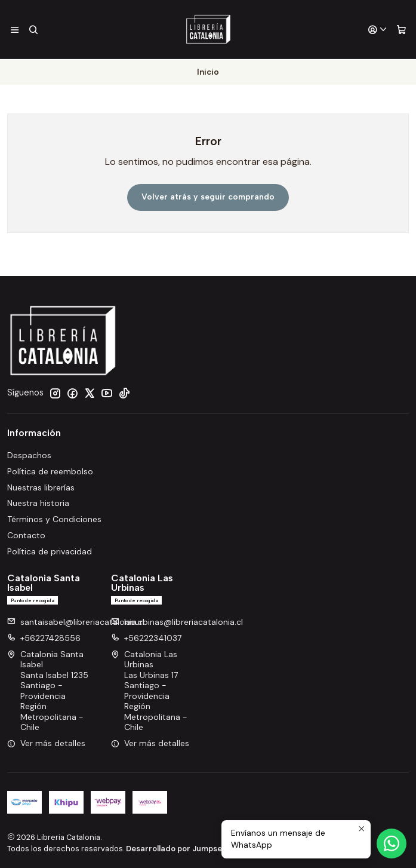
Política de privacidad (50, 551)
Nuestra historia (38, 503)
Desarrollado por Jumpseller (180, 848)
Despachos (29, 455)
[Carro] (401, 30)
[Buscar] (33, 30)
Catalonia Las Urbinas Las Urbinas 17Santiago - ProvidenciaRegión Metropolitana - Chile (149, 690)
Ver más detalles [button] (46, 743)
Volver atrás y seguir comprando (208, 197)
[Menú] (15, 30)
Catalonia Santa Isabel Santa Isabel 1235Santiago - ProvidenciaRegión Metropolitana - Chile (48, 690)
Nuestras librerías (41, 487)
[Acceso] (378, 30)
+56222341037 (146, 637)
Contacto (26, 535)
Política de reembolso (50, 471)
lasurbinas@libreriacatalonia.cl (177, 621)
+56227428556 (44, 637)
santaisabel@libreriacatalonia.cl (76, 621)
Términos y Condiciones (54, 519)
